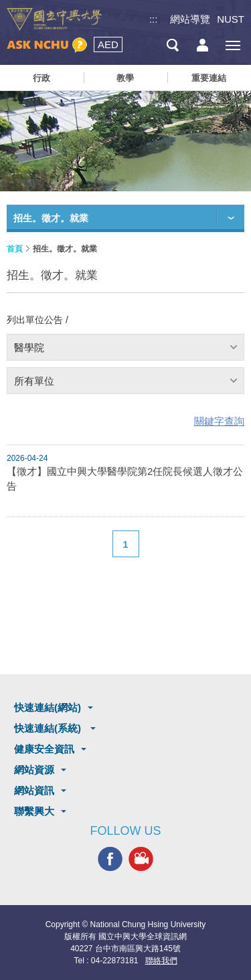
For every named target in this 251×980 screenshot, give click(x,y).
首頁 (15, 249)
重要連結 (209, 78)
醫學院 (29, 348)
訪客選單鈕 (202, 45)
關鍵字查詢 (219, 421)
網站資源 (34, 770)
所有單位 (34, 381)
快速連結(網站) (48, 707)
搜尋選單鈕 (172, 45)
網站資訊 (34, 790)
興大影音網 (141, 859)
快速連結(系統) (49, 728)
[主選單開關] (233, 45)
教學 (125, 78)
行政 (41, 78)
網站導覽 (190, 19)
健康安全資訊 (44, 749)
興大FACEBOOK (110, 859)
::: (154, 19)
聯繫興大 (34, 811)
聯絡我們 (161, 961)
